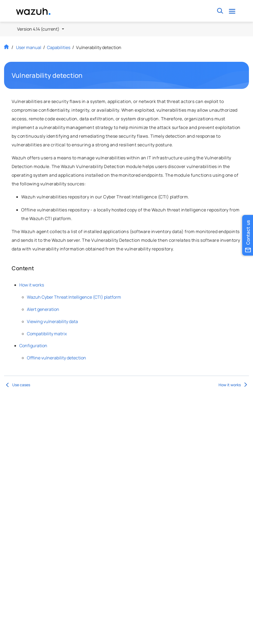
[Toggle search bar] (220, 11)
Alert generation (43, 309)
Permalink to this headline (86, 75)
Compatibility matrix (47, 334)
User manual (29, 47)
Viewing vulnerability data (52, 321)
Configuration (33, 346)
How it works (32, 285)
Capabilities (59, 47)
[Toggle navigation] (232, 11)
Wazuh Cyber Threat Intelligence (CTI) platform (74, 297)
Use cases (17, 385)
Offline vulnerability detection (56, 358)
